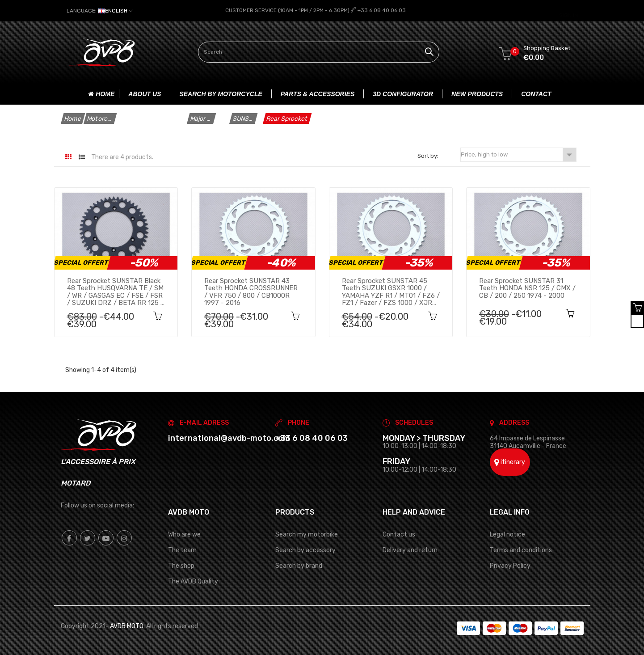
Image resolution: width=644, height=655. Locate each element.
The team (182, 550)
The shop (181, 565)
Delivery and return (410, 550)
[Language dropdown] (100, 11)
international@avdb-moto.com (229, 438)
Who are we (184, 534)
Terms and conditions (521, 550)
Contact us (399, 534)
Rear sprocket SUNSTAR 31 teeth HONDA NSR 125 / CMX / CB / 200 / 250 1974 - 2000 (527, 288)
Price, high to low (518, 155)
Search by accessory (305, 550)
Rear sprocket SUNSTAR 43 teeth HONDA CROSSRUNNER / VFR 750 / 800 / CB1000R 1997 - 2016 (251, 292)
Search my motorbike (307, 534)
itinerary (510, 462)
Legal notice (507, 534)
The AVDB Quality (193, 581)
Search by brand (299, 565)
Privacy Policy (510, 565)
